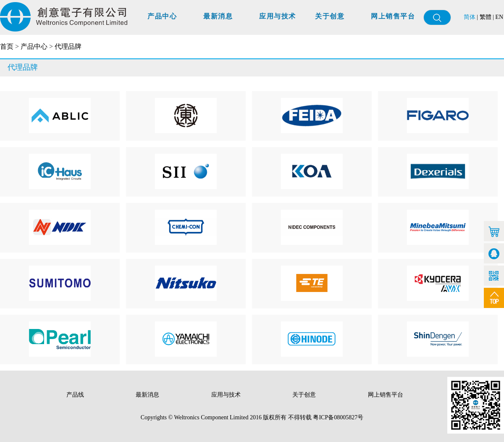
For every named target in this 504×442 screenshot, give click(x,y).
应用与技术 (278, 16)
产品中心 (162, 16)
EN (499, 17)
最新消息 (218, 16)
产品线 (76, 395)
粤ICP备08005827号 (338, 417)
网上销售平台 (393, 16)
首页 (7, 46)
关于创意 (330, 16)
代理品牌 (68, 46)
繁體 (486, 17)
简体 (470, 17)
